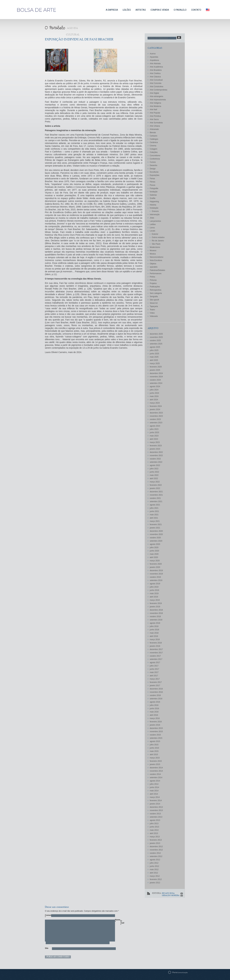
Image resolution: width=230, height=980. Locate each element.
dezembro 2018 (156, 610)
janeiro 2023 (155, 449)
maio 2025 (154, 357)
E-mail (122, 923)
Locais (152, 231)
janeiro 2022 (155, 488)
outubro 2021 (155, 498)
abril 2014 (154, 794)
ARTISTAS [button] (141, 10)
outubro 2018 (155, 617)
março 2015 (155, 758)
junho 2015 (154, 748)
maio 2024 (154, 396)
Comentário (46, 916)
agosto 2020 (155, 544)
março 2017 (155, 679)
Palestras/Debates (157, 270)
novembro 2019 (156, 574)
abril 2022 (154, 478)
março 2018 (155, 640)
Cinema (153, 146)
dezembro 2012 (156, 847)
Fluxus (152, 185)
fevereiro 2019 (156, 603)
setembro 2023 (156, 423)
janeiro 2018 (155, 646)
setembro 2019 (156, 580)
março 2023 (155, 442)
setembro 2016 (156, 699)
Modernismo (155, 247)
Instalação (154, 208)
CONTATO (196, 10)
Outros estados (158, 237)
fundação (154, 192)
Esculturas (154, 172)
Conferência (155, 159)
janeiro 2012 (155, 883)
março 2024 (155, 403)
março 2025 (155, 363)
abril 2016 (154, 715)
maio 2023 (154, 436)
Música (153, 254)
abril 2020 (154, 557)
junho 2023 (154, 432)
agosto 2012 (155, 860)
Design (153, 169)
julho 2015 (154, 745)
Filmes (152, 182)
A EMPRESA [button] (112, 10)
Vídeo (152, 313)
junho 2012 (154, 866)
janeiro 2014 (155, 804)
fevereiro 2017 (156, 682)
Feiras (152, 179)
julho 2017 (154, 666)
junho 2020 (154, 551)
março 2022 (155, 482)
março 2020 (155, 561)
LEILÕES (127, 10)
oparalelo (154, 267)
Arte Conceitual (156, 80)
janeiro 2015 (155, 764)
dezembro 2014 (156, 768)
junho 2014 (154, 787)
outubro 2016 (155, 695)
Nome (117, 921)
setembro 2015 (156, 738)
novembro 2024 (156, 377)
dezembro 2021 (156, 492)
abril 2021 (154, 518)
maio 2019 (154, 594)
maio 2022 (154, 475)
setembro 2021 (156, 502)
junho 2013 (154, 827)
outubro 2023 (155, 419)
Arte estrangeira (156, 96)
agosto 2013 (155, 820)
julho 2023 (154, 429)
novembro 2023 (156, 416)
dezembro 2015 (156, 728)
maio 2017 (154, 672)
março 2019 (155, 600)
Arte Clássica (155, 77)
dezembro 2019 (156, 571)
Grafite (153, 198)
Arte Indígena (155, 103)
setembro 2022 (156, 462)
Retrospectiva (155, 290)
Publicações (155, 287)
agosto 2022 (155, 465)
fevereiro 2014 (156, 801)
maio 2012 (154, 870)
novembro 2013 (156, 810)
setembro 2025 (156, 344)
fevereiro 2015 (156, 761)
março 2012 (155, 876)
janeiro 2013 (155, 843)
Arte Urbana (155, 126)
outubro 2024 (155, 380)
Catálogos (154, 139)
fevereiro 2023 (156, 446)
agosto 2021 (155, 505)
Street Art (154, 303)
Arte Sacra (154, 119)
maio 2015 (154, 751)
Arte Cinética (155, 73)
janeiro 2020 (155, 567)
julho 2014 (154, 784)
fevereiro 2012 (156, 879)
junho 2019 (154, 590)
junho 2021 (154, 511)
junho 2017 (154, 669)
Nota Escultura (156, 260)
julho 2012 (154, 863)
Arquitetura (154, 60)
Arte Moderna (155, 106)
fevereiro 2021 (156, 525)
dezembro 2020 (156, 531)
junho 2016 (154, 709)
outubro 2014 (155, 774)
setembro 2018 (156, 620)
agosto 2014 (155, 781)
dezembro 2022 (156, 452)
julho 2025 (154, 350)
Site (46, 948)
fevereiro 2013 (156, 840)
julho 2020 (154, 548)
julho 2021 (154, 508)
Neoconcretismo (157, 257)
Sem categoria (156, 293)
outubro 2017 (155, 656)
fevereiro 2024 (156, 406)
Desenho (153, 165)
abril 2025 (154, 360)
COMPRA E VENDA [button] (160, 10)
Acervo (153, 54)
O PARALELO (180, 10)
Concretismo (155, 156)
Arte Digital (154, 93)
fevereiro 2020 (156, 564)
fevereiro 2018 (156, 643)
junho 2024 (154, 393)
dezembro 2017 (156, 649)
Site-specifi (154, 300)
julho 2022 (154, 469)
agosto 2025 (155, 347)
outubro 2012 (155, 853)
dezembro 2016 (156, 689)
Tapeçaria (154, 306)
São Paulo (156, 244)
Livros (152, 228)
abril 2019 (154, 597)
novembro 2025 (156, 337)
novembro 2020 (156, 534)
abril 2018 (154, 636)
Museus (153, 251)
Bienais (153, 133)
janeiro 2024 (155, 409)
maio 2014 (154, 791)
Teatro (152, 310)
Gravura (155, 211)
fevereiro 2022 (156, 485)
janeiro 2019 (155, 607)
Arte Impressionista (158, 100)
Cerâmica (154, 142)
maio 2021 (154, 515)
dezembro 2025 (156, 334)
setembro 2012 (156, 856)
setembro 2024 (156, 383)
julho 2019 (154, 587)
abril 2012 (154, 873)
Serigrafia (154, 297)
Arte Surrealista (156, 123)
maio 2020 (154, 554)
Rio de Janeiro (158, 241)
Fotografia (154, 188)
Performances (156, 274)
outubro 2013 (155, 814)
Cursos (153, 162)
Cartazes (153, 136)
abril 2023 (154, 439)
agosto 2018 (155, 623)
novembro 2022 (156, 455)
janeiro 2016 (155, 725)
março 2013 (155, 837)
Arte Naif (153, 110)
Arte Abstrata (155, 64)
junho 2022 (154, 472)
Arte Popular (155, 113)
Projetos (153, 283)
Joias (152, 218)
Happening (154, 202)
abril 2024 (154, 400)
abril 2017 (154, 676)
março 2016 (155, 718)
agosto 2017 (155, 663)
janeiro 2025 (155, 370)
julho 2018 (154, 626)
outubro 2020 (155, 538)
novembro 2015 (156, 732)
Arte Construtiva (156, 87)
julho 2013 (154, 824)
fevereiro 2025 (156, 367)
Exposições (155, 175)
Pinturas (153, 280)
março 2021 (155, 521)
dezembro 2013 (156, 807)
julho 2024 (154, 390)
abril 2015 (154, 755)
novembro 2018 (156, 613)
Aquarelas (154, 57)
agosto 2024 (155, 386)
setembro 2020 (156, 541)
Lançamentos (155, 221)
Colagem (153, 149)
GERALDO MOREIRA (171, 896)
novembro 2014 (156, 771)
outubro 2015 (155, 735)
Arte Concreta (156, 83)
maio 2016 (154, 712)
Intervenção (155, 215)
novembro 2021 (156, 495)
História (153, 205)
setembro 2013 (156, 817)
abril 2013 (154, 833)
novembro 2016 (156, 692)
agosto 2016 (155, 702)
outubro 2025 (155, 340)
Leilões (153, 224)
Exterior (155, 234)
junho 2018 (154, 630)
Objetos (153, 264)
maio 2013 (154, 830)
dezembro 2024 (156, 373)
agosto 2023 (155, 426)
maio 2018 (154, 633)
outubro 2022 (155, 459)
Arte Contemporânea (158, 90)
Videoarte (154, 316)
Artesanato (154, 129)
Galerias (153, 195)
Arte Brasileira (156, 70)
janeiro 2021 (155, 528)
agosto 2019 (155, 584)
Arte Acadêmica (156, 67)
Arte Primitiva (155, 116)
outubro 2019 (155, 577)
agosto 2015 (155, 741)
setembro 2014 (156, 778)
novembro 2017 (156, 653)
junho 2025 (154, 354)
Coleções (154, 152)
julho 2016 (154, 705)
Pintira (152, 277)
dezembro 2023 (156, 413)
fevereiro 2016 (156, 722)
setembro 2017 (156, 659)
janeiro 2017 (155, 686)
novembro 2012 (156, 850)
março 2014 (155, 797)
